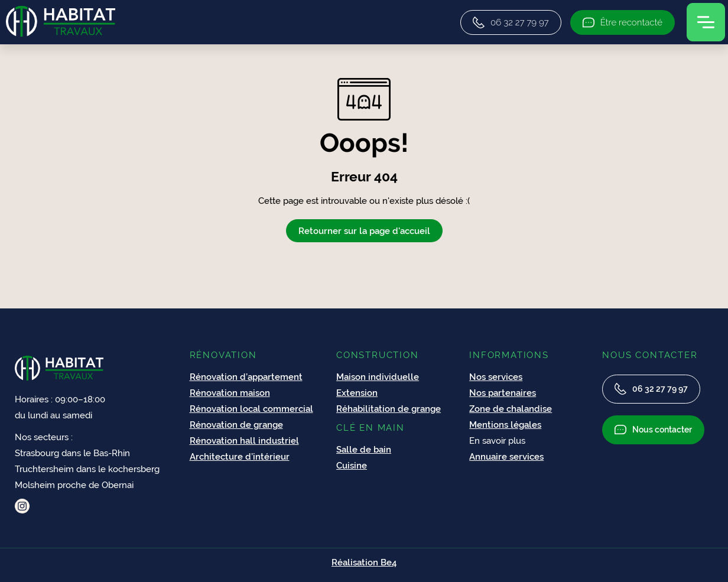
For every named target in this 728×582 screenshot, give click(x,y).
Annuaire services (506, 456)
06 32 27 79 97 (651, 389)
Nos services (496, 377)
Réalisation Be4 (364, 562)
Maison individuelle (378, 377)
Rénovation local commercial (251, 409)
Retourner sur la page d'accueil (364, 231)
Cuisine (352, 465)
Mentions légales (505, 425)
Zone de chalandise (511, 409)
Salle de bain (364, 449)
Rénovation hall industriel (244, 440)
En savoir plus (497, 440)
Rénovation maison (230, 393)
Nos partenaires (503, 393)
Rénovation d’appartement (246, 377)
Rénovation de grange (236, 425)
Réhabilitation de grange (389, 409)
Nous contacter (653, 430)
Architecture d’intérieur (240, 456)
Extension (357, 393)
